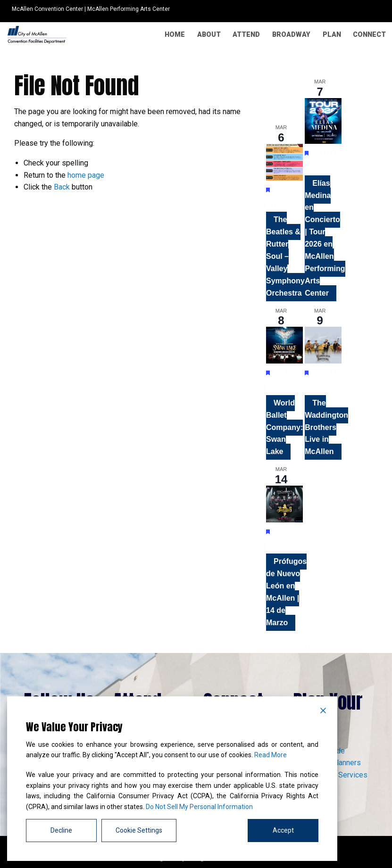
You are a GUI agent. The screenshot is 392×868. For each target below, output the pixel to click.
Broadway (291, 35)
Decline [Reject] (61, 830)
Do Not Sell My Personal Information (199, 807)
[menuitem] (175, 35)
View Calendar (295, 646)
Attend (246, 35)
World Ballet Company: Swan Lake (284, 427)
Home (175, 35)
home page (86, 175)
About (209, 35)
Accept (283, 830)
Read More (271, 755)
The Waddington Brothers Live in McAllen (326, 427)
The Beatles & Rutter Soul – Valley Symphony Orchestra (285, 256)
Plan (332, 35)
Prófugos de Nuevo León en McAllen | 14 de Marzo (286, 592)
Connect (369, 35)
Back (62, 187)
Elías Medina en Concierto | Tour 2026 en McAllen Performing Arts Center (325, 238)
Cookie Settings (139, 830)
